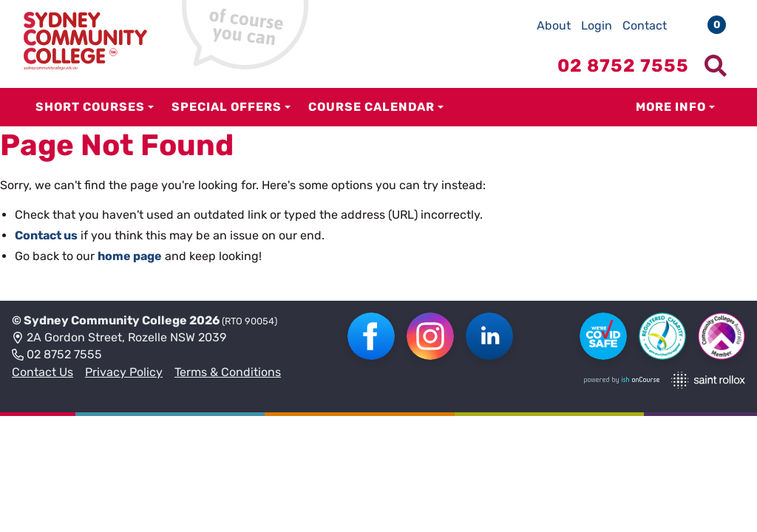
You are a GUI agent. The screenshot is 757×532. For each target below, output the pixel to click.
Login (597, 25)
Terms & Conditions (228, 372)
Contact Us (43, 372)
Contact (645, 25)
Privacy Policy (124, 372)
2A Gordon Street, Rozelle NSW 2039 (119, 338)
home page (130, 256)
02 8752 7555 (57, 355)
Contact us (46, 235)
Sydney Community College (105, 320)
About (554, 25)
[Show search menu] (716, 66)
